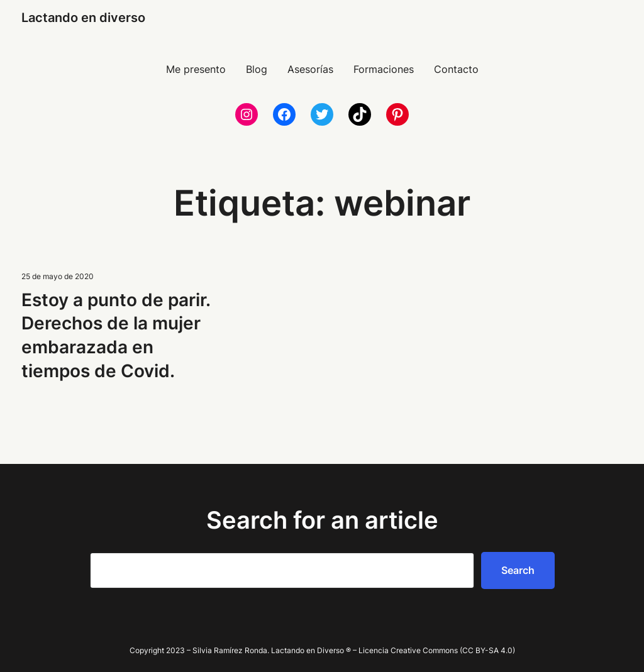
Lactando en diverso (83, 18)
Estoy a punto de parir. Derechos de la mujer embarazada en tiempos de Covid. (116, 335)
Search (518, 570)
